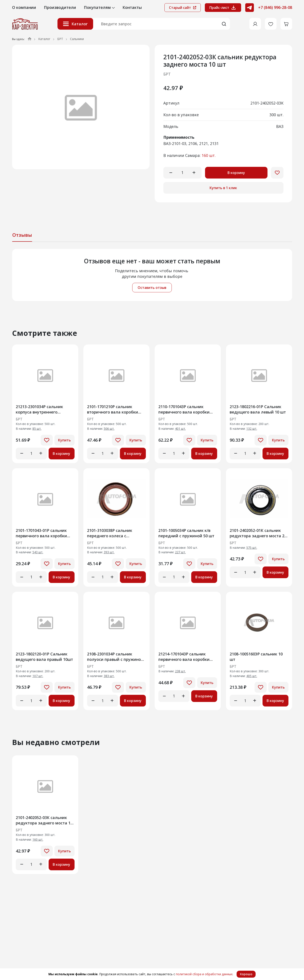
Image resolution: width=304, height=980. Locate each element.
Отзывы (22, 235)
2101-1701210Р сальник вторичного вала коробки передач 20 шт (113, 409)
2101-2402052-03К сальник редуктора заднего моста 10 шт (44, 820)
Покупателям (99, 7)
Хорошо (246, 974)
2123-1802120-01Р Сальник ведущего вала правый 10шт (44, 657)
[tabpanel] (152, 275)
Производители (60, 7)
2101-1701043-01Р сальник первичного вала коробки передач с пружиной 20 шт (42, 533)
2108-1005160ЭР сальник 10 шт (256, 657)
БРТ (60, 39)
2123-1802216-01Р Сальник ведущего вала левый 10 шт (258, 409)
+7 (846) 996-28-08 (275, 7)
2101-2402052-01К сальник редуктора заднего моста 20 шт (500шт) (258, 533)
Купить (64, 440)
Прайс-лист (223, 8)
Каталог (75, 24)
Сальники (77, 39)
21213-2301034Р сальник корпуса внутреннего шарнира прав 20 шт (39, 409)
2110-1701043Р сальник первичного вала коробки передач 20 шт (184, 409)
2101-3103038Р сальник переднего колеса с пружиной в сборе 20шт (110, 533)
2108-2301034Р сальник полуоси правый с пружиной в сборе (115, 657)
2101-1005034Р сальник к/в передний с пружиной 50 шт (186, 533)
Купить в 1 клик (223, 188)
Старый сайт (183, 8)
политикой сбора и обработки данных (204, 974)
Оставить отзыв (152, 288)
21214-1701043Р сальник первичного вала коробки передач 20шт (184, 657)
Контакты (132, 7)
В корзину (236, 173)
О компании (24, 7)
